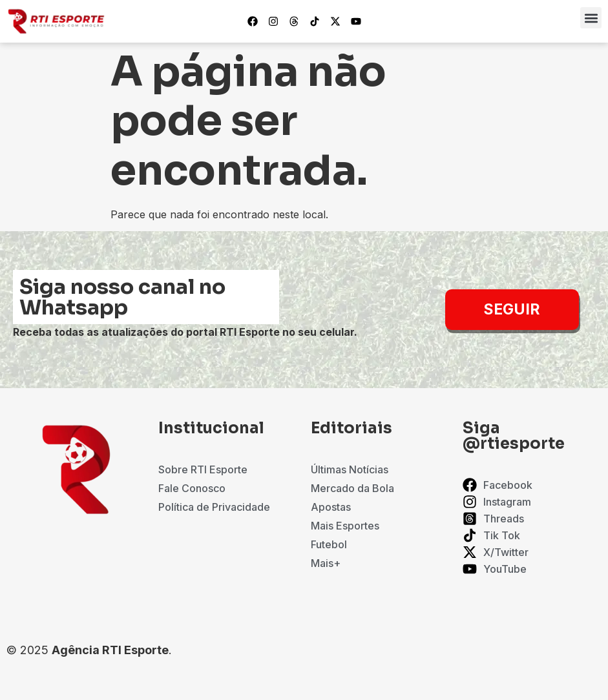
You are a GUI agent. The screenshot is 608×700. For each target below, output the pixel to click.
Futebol (329, 544)
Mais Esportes (345, 526)
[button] (591, 18)
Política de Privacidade (214, 507)
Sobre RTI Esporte (203, 469)
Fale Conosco (192, 488)
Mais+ (326, 563)
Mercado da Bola (352, 488)
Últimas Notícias (350, 469)
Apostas (331, 507)
